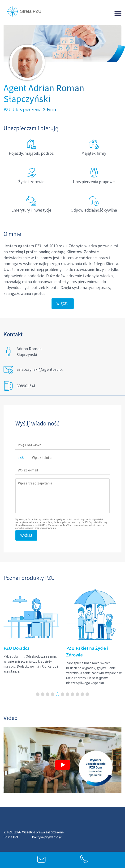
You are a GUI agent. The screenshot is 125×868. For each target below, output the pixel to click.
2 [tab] (43, 694)
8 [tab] (72, 694)
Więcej (63, 303)
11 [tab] (87, 694)
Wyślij (26, 535)
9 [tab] (77, 694)
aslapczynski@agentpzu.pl (40, 369)
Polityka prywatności (47, 837)
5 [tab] (58, 694)
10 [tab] (82, 694)
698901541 (26, 386)
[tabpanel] (31, 630)
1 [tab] (38, 694)
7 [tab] (67, 694)
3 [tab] (48, 694)
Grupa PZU (12, 837)
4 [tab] (53, 694)
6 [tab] (62, 694)
